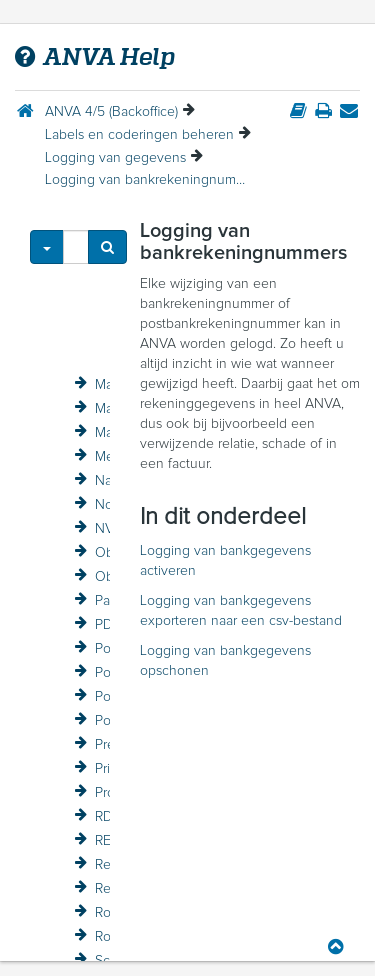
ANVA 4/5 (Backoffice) (111, 112)
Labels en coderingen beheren (139, 135)
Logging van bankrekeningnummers (145, 180)
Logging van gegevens (115, 158)
